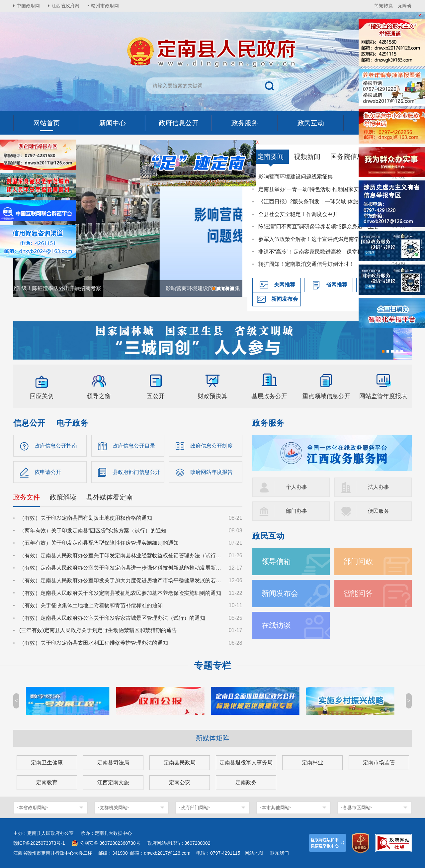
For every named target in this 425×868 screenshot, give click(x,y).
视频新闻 (307, 157)
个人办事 (297, 487)
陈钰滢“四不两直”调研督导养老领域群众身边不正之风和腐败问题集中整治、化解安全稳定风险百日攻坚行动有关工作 (322, 226)
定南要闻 (271, 157)
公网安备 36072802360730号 (110, 843)
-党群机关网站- (113, 808)
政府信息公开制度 (212, 446)
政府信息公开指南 (56, 446)
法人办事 (379, 487)
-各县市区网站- (356, 808)
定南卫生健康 (47, 762)
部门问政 (358, 561)
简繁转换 (383, 6)
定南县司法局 (113, 762)
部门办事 (297, 511)
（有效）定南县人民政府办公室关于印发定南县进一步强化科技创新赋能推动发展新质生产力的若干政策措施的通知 (121, 568)
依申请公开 (48, 472)
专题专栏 (212, 665)
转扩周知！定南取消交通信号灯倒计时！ (306, 264)
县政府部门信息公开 (136, 472)
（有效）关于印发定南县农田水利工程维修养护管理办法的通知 (94, 643)
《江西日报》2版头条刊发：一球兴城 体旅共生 (314, 202)
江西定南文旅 (113, 782)
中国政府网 (28, 6)
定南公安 (180, 782)
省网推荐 (337, 285)
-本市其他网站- (275, 808)
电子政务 (72, 423)
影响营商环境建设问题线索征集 (296, 177)
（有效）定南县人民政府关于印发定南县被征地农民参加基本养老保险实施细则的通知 (120, 593)
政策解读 (63, 497)
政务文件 (27, 497)
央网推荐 (285, 285)
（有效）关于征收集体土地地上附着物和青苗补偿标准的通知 (91, 605)
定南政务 (246, 782)
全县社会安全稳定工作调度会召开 (298, 214)
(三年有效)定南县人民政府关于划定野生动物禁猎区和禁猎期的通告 (98, 630)
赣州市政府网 (105, 6)
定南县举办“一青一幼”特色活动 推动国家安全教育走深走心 (322, 189)
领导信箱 (276, 561)
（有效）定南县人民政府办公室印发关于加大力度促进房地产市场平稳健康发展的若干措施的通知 (121, 580)
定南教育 (47, 782)
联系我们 (280, 853)
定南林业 (312, 762)
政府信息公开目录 (134, 446)
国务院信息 (347, 157)
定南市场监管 (379, 762)
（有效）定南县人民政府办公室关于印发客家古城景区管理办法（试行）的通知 (112, 618)
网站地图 (254, 853)
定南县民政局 (180, 762)
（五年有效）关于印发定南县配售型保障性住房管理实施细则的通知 (99, 543)
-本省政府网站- (32, 808)
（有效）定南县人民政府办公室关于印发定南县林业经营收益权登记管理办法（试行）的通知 (121, 555)
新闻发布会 (285, 299)
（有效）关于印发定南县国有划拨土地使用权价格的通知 (86, 518)
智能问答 (358, 593)
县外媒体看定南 (110, 497)
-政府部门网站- (194, 808)
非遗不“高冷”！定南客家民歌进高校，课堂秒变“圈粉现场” (322, 252)
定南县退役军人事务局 (246, 762)
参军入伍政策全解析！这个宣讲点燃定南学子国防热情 (322, 239)
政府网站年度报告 (212, 472)
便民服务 (379, 511)
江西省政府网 (65, 6)
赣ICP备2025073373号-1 (39, 843)
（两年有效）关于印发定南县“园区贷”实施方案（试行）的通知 (93, 531)
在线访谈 (276, 625)
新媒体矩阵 (212, 738)
